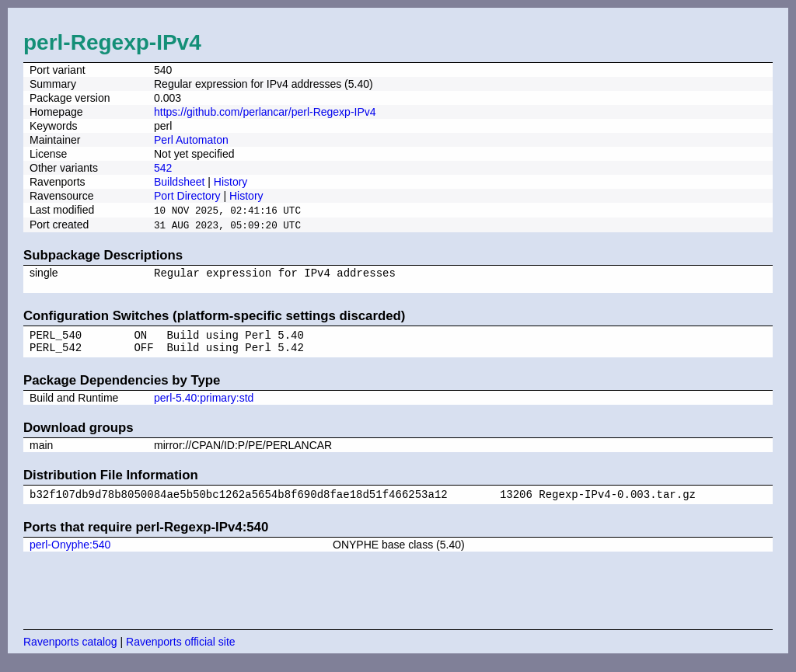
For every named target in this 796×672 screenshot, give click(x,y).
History (231, 182)
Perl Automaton (191, 140)
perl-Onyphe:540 (70, 555)
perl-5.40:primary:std (204, 406)
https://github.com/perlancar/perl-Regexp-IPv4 (265, 112)
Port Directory (187, 196)
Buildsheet (179, 182)
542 (163, 168)
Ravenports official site (181, 653)
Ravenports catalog (70, 653)
